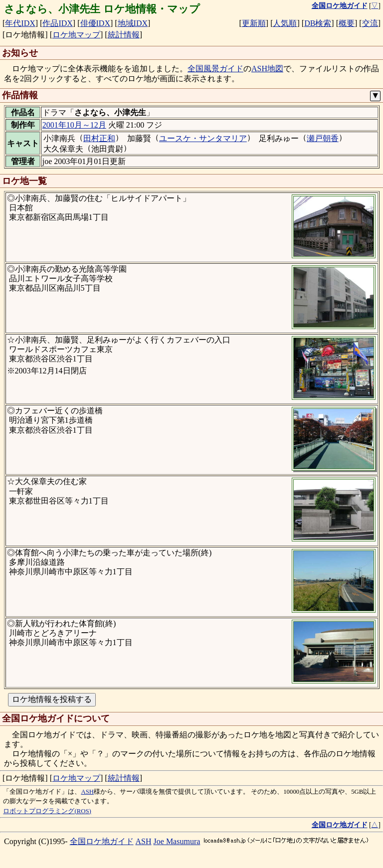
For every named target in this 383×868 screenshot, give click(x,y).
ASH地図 (267, 69)
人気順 (285, 23)
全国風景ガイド (215, 69)
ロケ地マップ (76, 35)
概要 (347, 23)
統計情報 (124, 35)
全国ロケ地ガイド (102, 841)
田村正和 (99, 138)
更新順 (254, 23)
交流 (370, 23)
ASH (87, 792)
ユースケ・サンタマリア (203, 138)
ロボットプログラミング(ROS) (47, 811)
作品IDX (57, 23)
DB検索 (318, 23)
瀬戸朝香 (323, 138)
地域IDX (133, 23)
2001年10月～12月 (74, 125)
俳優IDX (95, 23)
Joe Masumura (177, 841)
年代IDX (20, 23)
